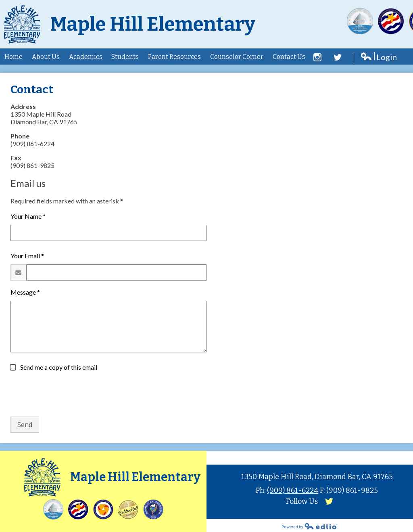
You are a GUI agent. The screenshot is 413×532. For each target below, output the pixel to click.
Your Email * (27, 256)
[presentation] (72, 394)
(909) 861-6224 (293, 490)
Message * (25, 292)
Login (379, 57)
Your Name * (28, 216)
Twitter (338, 57)
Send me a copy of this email (58, 367)
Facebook (317, 57)
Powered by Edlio (310, 526)
